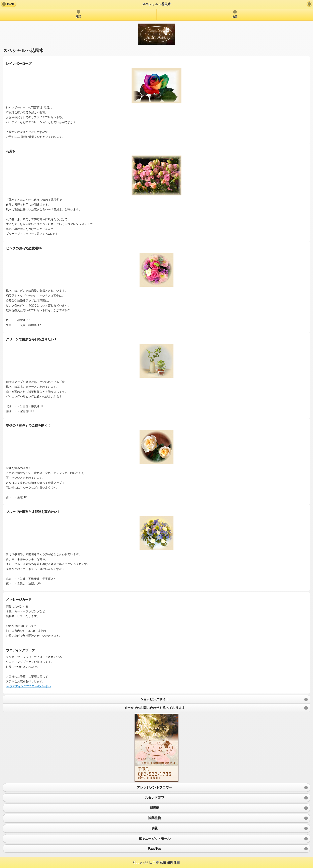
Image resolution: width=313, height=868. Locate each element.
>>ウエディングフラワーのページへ (29, 686)
